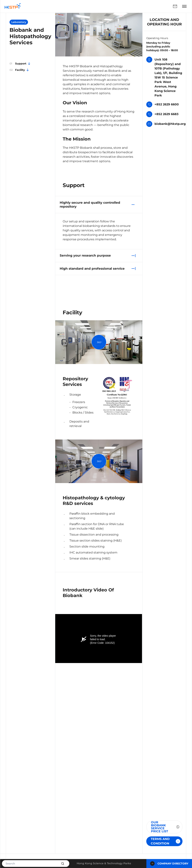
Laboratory (19, 22)
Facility (20, 70)
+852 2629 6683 (162, 115)
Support (20, 64)
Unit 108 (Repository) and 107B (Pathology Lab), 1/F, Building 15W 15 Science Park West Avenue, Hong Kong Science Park (164, 77)
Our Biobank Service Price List (166, 827)
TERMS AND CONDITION (166, 841)
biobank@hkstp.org (166, 124)
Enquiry (175, 6)
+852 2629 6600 (163, 105)
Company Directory (169, 864)
